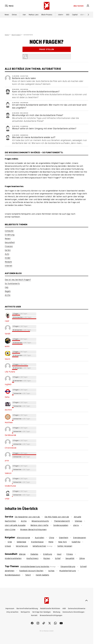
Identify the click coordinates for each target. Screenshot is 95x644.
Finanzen (9, 246)
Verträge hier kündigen (41, 612)
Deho (7, 397)
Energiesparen (80, 538)
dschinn (8, 410)
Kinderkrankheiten (13, 558)
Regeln (8, 291)
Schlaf (58, 558)
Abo (79, 6)
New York (62, 542)
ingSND (8, 384)
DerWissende (10, 435)
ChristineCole (11, 448)
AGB (64, 609)
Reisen (8, 239)
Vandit (8, 334)
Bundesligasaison (13, 575)
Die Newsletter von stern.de (27, 517)
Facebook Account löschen (31, 571)
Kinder (8, 258)
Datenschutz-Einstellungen (73, 612)
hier (69, 214)
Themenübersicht (62, 521)
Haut (59, 554)
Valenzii (8, 473)
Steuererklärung (68, 566)
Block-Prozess (47, 15)
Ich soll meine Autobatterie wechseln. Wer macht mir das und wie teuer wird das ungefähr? (49, 106)
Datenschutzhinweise (77, 609)
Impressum (10, 609)
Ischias (51, 571)
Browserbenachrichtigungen (51, 615)
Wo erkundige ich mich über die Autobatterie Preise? (38, 115)
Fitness (70, 554)
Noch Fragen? (16, 35)
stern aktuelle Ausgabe (15, 525)
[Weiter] (88, 15)
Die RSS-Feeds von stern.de (57, 517)
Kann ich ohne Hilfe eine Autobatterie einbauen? (36, 92)
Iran (24, 15)
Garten (8, 250)
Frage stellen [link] (47, 49)
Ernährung (10, 235)
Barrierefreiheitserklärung (27, 609)
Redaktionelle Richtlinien (50, 609)
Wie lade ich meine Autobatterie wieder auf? (34, 137)
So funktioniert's (12, 283)
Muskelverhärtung (68, 571)
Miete (51, 542)
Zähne (82, 558)
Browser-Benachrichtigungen (33, 529)
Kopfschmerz (32, 558)
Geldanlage (21, 542)
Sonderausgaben (61, 525)
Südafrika (76, 542)
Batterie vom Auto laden (24, 78)
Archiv (8, 295)
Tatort (28, 575)
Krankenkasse (37, 542)
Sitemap (78, 521)
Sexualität (70, 558)
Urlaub (8, 546)
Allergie (22, 554)
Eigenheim (64, 538)
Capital (75, 15)
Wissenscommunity (40, 521)
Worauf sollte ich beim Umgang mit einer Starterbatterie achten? (44, 128)
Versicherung (22, 546)
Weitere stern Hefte (39, 525)
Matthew (9, 422)
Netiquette (25, 612)
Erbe (10, 542)
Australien (40, 538)
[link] (88, 6)
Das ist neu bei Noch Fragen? (18, 280)
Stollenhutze (10, 486)
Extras (14, 15)
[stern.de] (47, 6)
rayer (7, 321)
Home (7, 35)
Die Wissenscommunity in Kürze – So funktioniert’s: (34, 152)
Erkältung (48, 554)
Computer (9, 231)
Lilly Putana (10, 372)
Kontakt (34, 615)
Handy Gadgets (42, 575)
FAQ (7, 287)
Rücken (47, 558)
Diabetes (34, 554)
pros (7, 460)
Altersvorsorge (23, 538)
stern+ (61, 15)
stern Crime (85, 15)
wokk (7, 346)
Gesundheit (10, 242)
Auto (7, 254)
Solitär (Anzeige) (65, 546)
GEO (68, 15)
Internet (9, 266)
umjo (7, 499)
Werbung (57, 612)
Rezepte (8, 262)
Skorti (7, 359)
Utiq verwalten (12, 612)
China (52, 538)
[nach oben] (86, 601)
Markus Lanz (34, 15)
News (7, 15)
